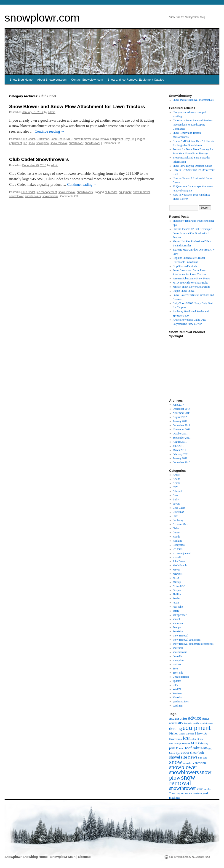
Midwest (178, 574)
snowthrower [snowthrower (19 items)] (183, 788)
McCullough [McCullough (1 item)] (175, 744)
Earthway (178, 520)
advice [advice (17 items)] (195, 718)
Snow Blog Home (21, 80)
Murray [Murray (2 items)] (204, 743)
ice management (47, 192)
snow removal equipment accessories (193, 644)
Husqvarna (179, 545)
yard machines (181, 701)
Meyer (176, 570)
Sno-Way (178, 631)
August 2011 (180, 442)
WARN (177, 689)
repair (176, 603)
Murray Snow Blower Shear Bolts (191, 287)
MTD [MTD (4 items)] (195, 743)
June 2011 (178, 446)
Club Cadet (28, 139)
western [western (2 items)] (197, 793)
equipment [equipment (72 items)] (197, 728)
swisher (177, 664)
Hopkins (177, 541)
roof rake (178, 607)
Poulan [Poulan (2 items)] (180, 748)
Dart (175, 516)
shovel (176, 619)
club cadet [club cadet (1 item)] (208, 723)
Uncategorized (181, 677)
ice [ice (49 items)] (186, 738)
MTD (69, 139)
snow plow (43, 143)
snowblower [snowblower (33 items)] (183, 767)
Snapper (177, 627)
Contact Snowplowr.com (87, 80)
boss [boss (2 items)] (200, 723)
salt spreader (180, 615)
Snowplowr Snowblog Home (27, 857)
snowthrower (93, 143)
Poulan (177, 598)
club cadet (111, 192)
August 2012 (180, 417)
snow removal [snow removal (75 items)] (182, 780)
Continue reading (50, 131)
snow (32, 143)
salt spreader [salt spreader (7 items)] (179, 752)
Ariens (176, 479)
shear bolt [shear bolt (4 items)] (197, 752)
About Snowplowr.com (52, 80)
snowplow (178, 660)
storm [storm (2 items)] (200, 789)
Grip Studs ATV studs (185, 266)
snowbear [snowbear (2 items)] (188, 763)
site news (178, 623)
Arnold (177, 483)
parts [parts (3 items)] (172, 748)
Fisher (176, 528)
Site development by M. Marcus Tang (189, 857)
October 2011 (180, 434)
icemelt (177, 557)
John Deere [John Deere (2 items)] (197, 739)
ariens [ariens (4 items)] (173, 723)
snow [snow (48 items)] (176, 762)
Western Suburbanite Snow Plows (191, 278)
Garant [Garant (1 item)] (182, 734)
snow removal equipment (108, 139)
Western (177, 693)
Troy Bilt (129, 139)
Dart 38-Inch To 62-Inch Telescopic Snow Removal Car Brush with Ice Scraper (192, 233)
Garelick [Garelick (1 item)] (190, 734)
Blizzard (177, 491)
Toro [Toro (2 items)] (172, 793)
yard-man (178, 706)
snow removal (83, 139)
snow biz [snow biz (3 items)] (201, 763)
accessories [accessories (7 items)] (178, 718)
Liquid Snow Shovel (184, 291)
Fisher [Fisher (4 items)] (173, 733)
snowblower (76, 143)
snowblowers (85, 192)
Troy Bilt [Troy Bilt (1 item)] (180, 793)
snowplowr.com (42, 18)
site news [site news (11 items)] (189, 757)
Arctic (176, 475)
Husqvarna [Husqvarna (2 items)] (175, 739)
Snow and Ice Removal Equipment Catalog (136, 80)
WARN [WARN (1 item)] (188, 793)
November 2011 (182, 429)
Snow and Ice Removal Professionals (193, 100)
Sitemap (84, 857)
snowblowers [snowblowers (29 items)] (184, 772)
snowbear (178, 648)
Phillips (177, 594)
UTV (176, 685)
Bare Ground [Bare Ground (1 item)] (190, 723)
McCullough (180, 565)
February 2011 (181, 454)
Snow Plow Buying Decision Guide (192, 166)
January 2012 (180, 421)
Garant (177, 532)
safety (176, 611)
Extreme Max (180, 524)
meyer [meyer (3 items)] (186, 743)
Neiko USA (179, 586)
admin (52, 112)
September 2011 (182, 438)
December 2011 (181, 425)
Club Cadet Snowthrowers (39, 159)
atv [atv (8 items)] (181, 723)
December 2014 (181, 409)
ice (25, 143)
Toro (175, 669)
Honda (176, 537)
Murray (177, 582)
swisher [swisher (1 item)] (208, 789)
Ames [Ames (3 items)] (206, 718)
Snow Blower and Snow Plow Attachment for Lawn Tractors (77, 106)
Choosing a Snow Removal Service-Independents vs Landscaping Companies (193, 125)
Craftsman (43, 139)
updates (177, 681)
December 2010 (181, 462)
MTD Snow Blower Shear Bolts (190, 283)
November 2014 (182, 413)
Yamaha (177, 697)
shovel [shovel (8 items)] (175, 757)
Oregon (177, 590)
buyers (176, 504)
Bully (176, 500)
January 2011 (180, 458)
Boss (175, 495)
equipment (16, 143)
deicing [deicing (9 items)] (176, 728)
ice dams (178, 549)
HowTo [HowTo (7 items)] (201, 733)
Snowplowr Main (63, 857)
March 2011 (179, 450)
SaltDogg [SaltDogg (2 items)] (206, 748)
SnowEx (177, 656)
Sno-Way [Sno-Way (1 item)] (203, 758)
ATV (175, 487)
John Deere (58, 139)
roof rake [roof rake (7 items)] (192, 748)
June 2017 (178, 405)
